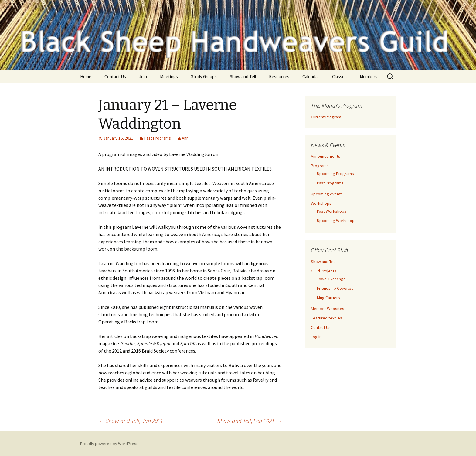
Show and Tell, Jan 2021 (131, 421)
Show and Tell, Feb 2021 (250, 421)
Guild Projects (324, 271)
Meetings (169, 77)
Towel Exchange (331, 279)
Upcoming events (327, 194)
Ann (185, 138)
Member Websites (328, 309)
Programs (320, 166)
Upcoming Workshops (337, 221)
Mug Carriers (328, 298)
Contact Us (115, 77)
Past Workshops (332, 211)
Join (143, 77)
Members (369, 77)
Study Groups (204, 77)
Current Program (326, 117)
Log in (316, 337)
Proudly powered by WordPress (109, 444)
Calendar (311, 77)
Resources (279, 77)
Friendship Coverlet (335, 288)
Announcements (326, 156)
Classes (339, 77)
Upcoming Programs (335, 174)
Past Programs (158, 138)
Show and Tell (243, 77)
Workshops (321, 203)
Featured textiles (326, 318)
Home (86, 77)
